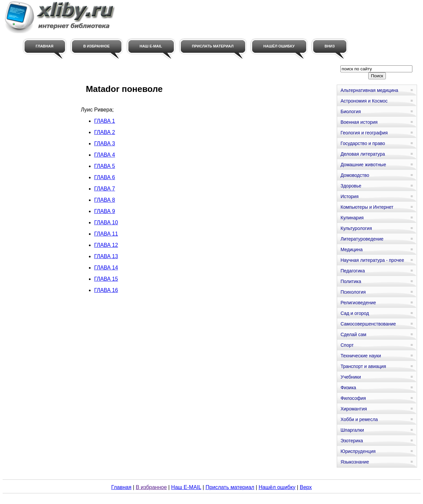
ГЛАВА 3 (105, 144)
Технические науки (361, 356)
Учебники (351, 377)
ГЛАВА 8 (105, 200)
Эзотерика (352, 441)
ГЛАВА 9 (105, 211)
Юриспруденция (358, 451)
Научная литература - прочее (372, 260)
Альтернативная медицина (369, 90)
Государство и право (363, 143)
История (349, 196)
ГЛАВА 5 (105, 166)
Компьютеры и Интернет (367, 207)
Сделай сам (353, 334)
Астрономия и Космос (364, 101)
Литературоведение (362, 239)
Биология (351, 111)
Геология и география (364, 133)
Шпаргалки (352, 430)
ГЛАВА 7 (105, 189)
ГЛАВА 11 (106, 234)
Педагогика (352, 271)
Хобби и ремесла (359, 419)
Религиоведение (358, 303)
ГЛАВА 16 (106, 290)
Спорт (347, 345)
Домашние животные (363, 165)
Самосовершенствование (368, 324)
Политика (351, 281)
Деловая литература (363, 154)
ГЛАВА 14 (106, 268)
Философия (353, 398)
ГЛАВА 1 (105, 121)
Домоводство (355, 175)
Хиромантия (354, 409)
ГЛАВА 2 (105, 132)
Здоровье (351, 186)
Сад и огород (355, 313)
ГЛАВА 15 (106, 279)
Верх (306, 487)
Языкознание (355, 462)
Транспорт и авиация (363, 366)
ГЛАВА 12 (106, 245)
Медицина (352, 250)
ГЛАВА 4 (105, 155)
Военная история (359, 122)
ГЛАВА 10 (106, 222)
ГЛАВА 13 (106, 256)
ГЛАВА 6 (105, 177)
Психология (353, 292)
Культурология (356, 228)
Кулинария (352, 218)
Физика (348, 388)
